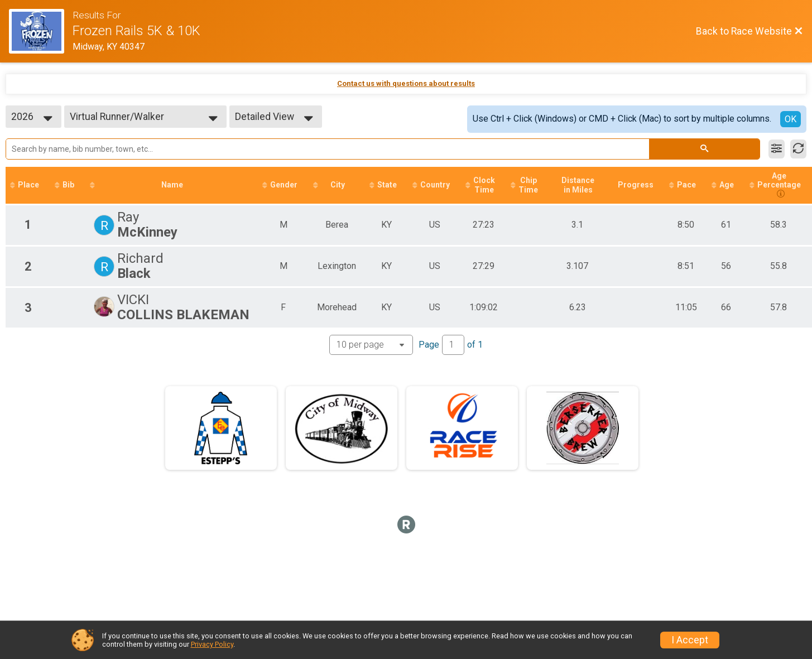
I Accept (690, 640)
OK (791, 119)
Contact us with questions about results (406, 83)
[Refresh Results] (798, 149)
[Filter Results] (777, 149)
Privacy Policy (212, 644)
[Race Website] (41, 31)
